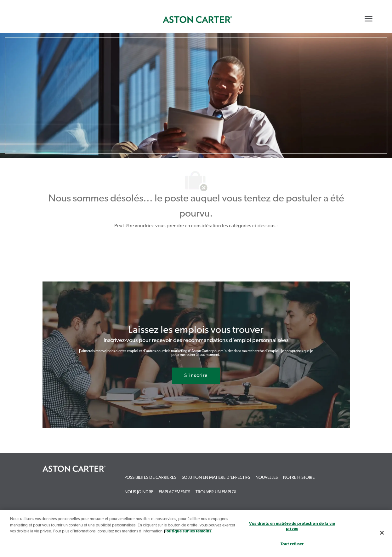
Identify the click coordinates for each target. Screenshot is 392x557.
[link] (197, 20)
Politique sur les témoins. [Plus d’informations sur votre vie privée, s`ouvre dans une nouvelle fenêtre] (188, 531)
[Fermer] (382, 533)
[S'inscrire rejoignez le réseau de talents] (196, 376)
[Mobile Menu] (369, 19)
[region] (196, 533)
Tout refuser (292, 544)
